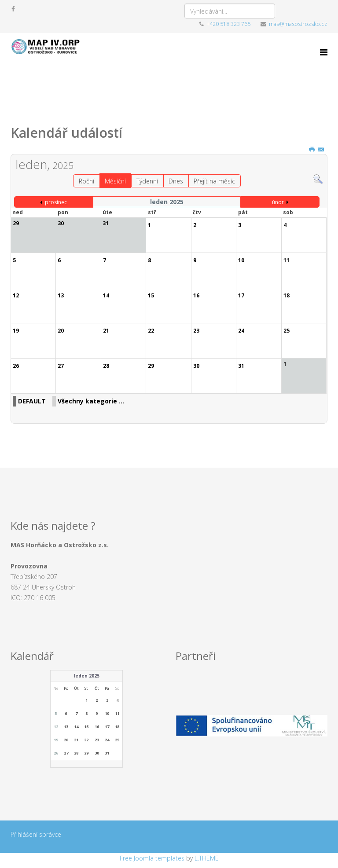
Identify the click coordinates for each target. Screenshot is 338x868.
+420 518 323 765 (228, 24)
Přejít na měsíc (214, 181)
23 (97, 740)
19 (56, 740)
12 (56, 727)
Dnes (176, 181)
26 (56, 753)
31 (107, 753)
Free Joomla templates (152, 858)
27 (66, 753)
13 (66, 727)
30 (97, 753)
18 (117, 727)
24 (107, 740)
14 (76, 727)
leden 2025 (87, 676)
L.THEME (207, 858)
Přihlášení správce (36, 834)
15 (86, 727)
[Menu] (324, 52)
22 (86, 740)
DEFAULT (32, 401)
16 (97, 727)
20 (66, 740)
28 (76, 753)
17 (107, 727)
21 (76, 740)
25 (117, 740)
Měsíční (115, 181)
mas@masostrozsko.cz (298, 24)
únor (278, 202)
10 (107, 713)
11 (117, 713)
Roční (86, 181)
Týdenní (147, 181)
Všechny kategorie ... (91, 401)
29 (86, 753)
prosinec (56, 202)
